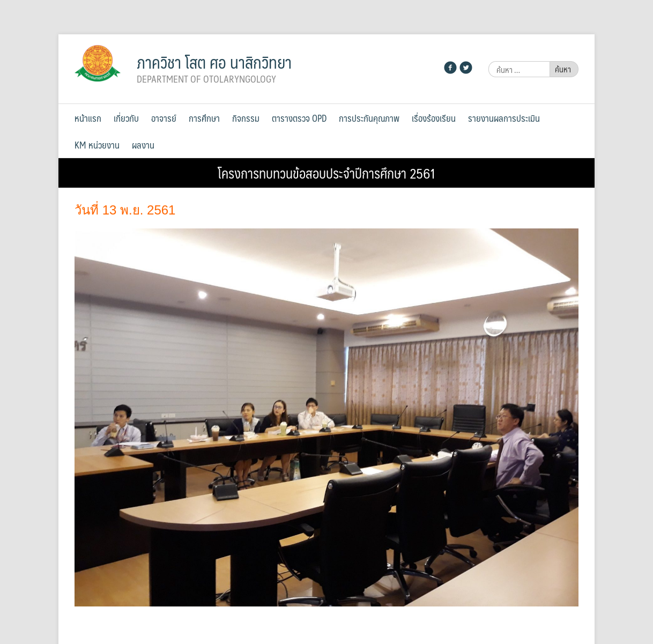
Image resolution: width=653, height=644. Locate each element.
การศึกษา (204, 118)
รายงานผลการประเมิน (504, 118)
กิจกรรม (246, 118)
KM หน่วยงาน (97, 145)
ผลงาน (143, 145)
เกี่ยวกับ (126, 118)
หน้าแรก (88, 118)
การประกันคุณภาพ (369, 118)
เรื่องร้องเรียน (434, 118)
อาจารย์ (164, 118)
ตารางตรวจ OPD (299, 118)
